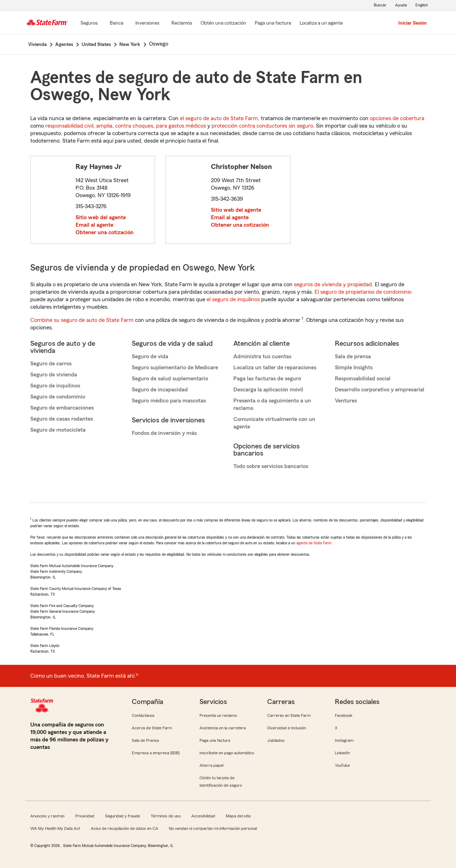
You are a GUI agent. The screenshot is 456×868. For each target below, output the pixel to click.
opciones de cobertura (397, 118)
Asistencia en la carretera (223, 728)
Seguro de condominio (58, 397)
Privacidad (85, 816)
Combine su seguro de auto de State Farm (82, 320)
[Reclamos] (182, 24)
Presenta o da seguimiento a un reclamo (272, 404)
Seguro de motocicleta (58, 430)
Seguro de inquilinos (55, 386)
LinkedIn (342, 753)
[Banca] (116, 24)
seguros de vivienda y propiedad (333, 284)
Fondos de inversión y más (164, 433)
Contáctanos (143, 715)
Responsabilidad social (363, 379)
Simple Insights (354, 368)
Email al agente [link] (94, 225)
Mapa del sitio (238, 816)
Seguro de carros (51, 364)
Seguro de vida (150, 356)
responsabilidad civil (69, 126)
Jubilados (276, 740)
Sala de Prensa (145, 740)
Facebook (344, 715)
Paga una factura (215, 740)
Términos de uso (166, 816)
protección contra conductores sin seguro (262, 126)
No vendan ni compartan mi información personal (213, 828)
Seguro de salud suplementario (170, 379)
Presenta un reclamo (218, 715)
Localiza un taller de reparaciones (275, 368)
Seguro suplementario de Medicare (175, 368)
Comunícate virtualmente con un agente (274, 423)
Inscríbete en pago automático (227, 753)
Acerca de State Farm (152, 728)
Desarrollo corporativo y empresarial (380, 390)
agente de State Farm (314, 543)
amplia (104, 126)
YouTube (342, 765)
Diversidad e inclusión (287, 728)
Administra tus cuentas (262, 356)
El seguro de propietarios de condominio (363, 292)
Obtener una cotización (105, 232)
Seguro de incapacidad (160, 390)
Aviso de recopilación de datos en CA (125, 828)
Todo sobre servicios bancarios (271, 466)
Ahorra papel (211, 765)
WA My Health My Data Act (55, 828)
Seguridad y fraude (123, 816)
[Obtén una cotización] (223, 24)
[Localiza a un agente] (321, 24)
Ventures (346, 401)
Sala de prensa (353, 356)
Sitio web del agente (101, 217)
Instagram (344, 740)
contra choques (134, 126)
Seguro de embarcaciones (62, 408)
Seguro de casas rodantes (62, 419)
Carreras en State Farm (289, 715)
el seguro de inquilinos (233, 299)
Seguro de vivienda (54, 375)
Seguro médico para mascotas (169, 401)
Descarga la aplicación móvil (268, 390)
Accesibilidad (203, 816)
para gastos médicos (181, 126)
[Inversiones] (147, 24)
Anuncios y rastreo (47, 816)
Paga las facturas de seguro (267, 379)
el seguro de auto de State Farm (219, 118)
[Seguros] (89, 24)
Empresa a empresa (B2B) (156, 753)
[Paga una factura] (273, 24)
